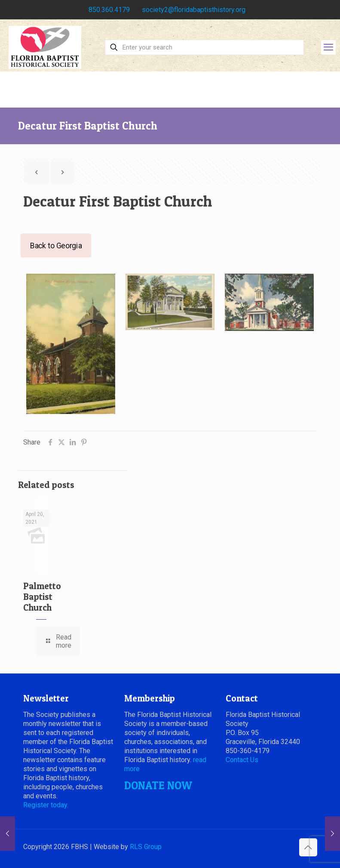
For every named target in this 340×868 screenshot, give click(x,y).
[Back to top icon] (308, 847)
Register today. (46, 805)
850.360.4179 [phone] (109, 10)
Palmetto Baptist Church (42, 597)
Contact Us (242, 760)
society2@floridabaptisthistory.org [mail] (194, 10)
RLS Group (146, 847)
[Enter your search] (204, 47)
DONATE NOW (158, 785)
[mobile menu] (328, 47)
